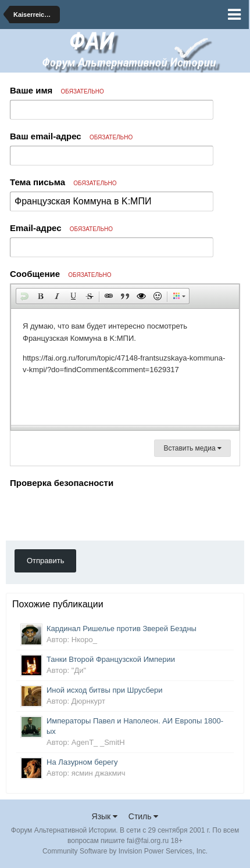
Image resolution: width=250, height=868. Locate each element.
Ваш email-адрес (71, 136)
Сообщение (61, 274)
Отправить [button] (45, 561)
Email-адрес (61, 228)
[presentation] (98, 514)
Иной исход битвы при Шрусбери (104, 690)
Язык (105, 816)
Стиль (144, 816)
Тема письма (63, 182)
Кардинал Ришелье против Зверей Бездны (122, 629)
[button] (24, 296)
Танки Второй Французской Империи (111, 659)
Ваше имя (57, 90)
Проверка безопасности (62, 483)
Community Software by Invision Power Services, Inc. (125, 851)
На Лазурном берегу (82, 762)
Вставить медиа (192, 448)
